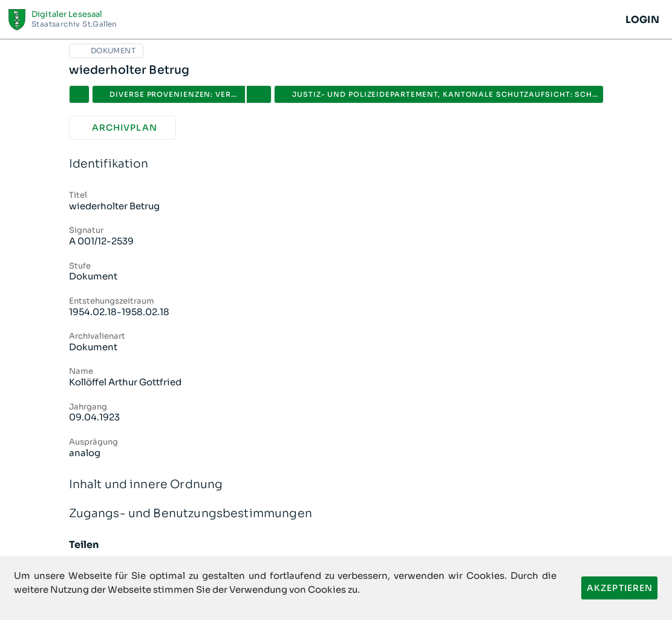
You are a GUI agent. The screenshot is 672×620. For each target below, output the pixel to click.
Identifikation (336, 164)
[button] (259, 94)
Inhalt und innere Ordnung (336, 485)
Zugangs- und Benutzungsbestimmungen (336, 514)
